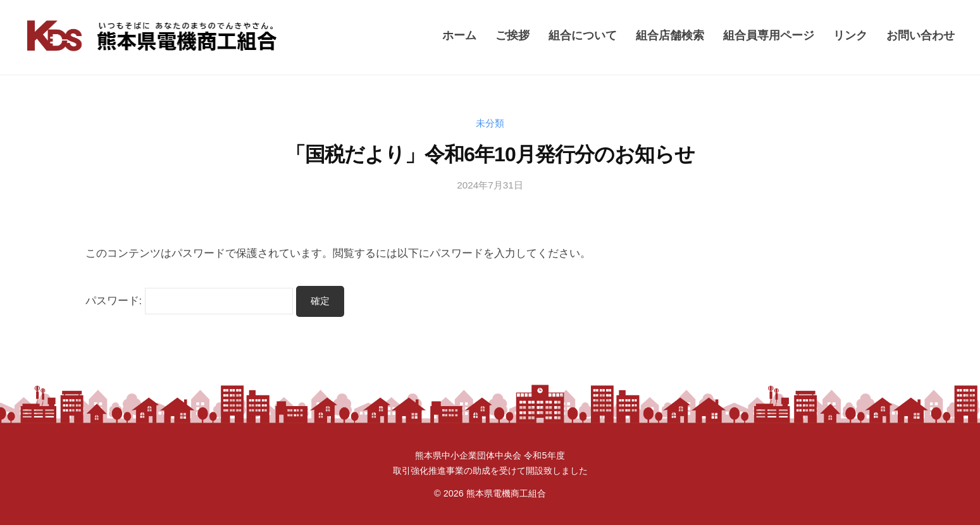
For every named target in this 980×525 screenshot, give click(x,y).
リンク (850, 35)
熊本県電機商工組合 (506, 493)
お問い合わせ (921, 35)
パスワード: (189, 301)
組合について (583, 35)
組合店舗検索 (670, 35)
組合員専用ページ (769, 35)
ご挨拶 (512, 35)
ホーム (459, 35)
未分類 (490, 123)
